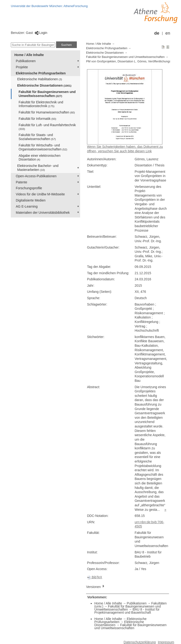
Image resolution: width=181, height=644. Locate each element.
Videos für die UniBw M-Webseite (40, 194)
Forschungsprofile (29, 188)
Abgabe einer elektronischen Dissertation (39, 158)
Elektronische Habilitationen (40, 79)
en (168, 33)
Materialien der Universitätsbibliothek (43, 213)
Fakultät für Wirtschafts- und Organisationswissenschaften (43, 147)
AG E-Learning (27, 206)
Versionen (96, 586)
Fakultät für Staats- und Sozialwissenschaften (37, 137)
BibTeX (95, 577)
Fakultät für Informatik (37, 119)
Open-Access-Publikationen (36, 176)
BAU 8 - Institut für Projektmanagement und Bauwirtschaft (127, 611)
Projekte (22, 67)
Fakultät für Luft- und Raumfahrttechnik (47, 127)
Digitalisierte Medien (31, 200)
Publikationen (26, 61)
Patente (21, 182)
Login (40, 33)
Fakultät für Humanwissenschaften (47, 112)
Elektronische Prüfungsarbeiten (41, 73)
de (157, 33)
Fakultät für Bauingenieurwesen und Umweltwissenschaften (47, 94)
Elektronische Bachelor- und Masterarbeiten (38, 168)
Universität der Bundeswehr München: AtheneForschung (49, 6)
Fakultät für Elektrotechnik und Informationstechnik (41, 104)
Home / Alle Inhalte (29, 55)
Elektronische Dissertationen (44, 85)
